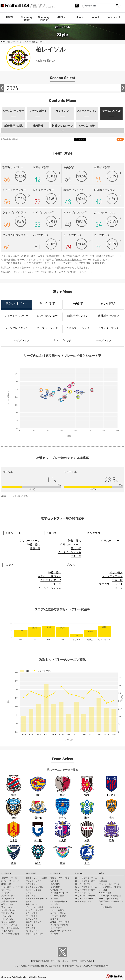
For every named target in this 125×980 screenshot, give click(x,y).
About (96, 17)
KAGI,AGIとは (105, 893)
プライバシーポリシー (61, 961)
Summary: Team (27, 18)
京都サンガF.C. (8, 913)
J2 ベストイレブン (83, 893)
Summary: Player (44, 18)
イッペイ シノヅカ (69, 552)
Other (102, 873)
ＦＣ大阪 (54, 904)
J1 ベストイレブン (83, 884)
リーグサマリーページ (70, 263)
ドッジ (119, 588)
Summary (79, 873)
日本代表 (103, 881)
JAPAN (61, 17)
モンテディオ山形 (34, 890)
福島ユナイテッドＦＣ (60, 878)
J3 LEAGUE (55, 873)
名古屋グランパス (9, 910)
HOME (10, 17)
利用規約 (36, 961)
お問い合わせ (87, 961)
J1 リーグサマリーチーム (86, 878)
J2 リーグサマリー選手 (85, 890)
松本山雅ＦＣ (56, 890)
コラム (102, 878)
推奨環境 (45, 961)
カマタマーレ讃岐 (58, 916)
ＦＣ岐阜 (54, 899)
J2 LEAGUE (31, 873)
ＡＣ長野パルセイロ (59, 893)
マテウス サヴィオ (49, 576)
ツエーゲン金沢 (57, 896)
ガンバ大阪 (6, 916)
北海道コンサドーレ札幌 (36, 878)
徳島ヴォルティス (34, 922)
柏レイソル (6, 890)
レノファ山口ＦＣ (58, 913)
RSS (120, 139)
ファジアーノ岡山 (9, 925)
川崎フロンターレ (9, 902)
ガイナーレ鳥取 (57, 910)
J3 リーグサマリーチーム (86, 896)
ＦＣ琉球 (54, 934)
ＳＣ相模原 (55, 887)
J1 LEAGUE (6, 873)
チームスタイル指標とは (69, 260)
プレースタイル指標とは (110, 896)
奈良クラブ (55, 907)
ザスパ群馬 (55, 884)
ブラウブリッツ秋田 (35, 887)
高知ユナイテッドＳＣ (60, 922)
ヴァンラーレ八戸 (34, 881)
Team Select (113, 17)
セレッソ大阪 (7, 919)
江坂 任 (35, 548)
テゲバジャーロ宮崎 (35, 934)
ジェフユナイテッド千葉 (12, 887)
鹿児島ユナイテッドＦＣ (61, 931)
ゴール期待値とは (107, 907)
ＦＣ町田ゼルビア (9, 899)
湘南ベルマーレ (33, 904)
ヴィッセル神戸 (8, 922)
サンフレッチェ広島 (10, 928)
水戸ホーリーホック (10, 881)
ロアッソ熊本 (56, 928)
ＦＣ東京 (5, 893)
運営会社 (76, 961)
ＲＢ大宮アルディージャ (36, 899)
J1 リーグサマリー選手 (85, 881)
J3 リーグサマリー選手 (85, 899)
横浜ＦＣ (30, 902)
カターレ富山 (32, 913)
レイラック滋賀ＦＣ (59, 902)
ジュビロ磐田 (32, 916)
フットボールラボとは (109, 884)
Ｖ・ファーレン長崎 (10, 934)
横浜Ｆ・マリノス (9, 904)
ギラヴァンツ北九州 (59, 925)
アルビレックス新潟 (35, 910)
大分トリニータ (33, 931)
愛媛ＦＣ (54, 919)
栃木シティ (31, 896)
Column (78, 17)
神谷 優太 (34, 545)
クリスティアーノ (30, 541)
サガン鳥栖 (31, 928)
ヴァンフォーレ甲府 (35, 907)
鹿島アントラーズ (9, 878)
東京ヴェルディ (8, 896)
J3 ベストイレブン (83, 902)
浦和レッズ (6, 884)
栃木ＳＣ (54, 881)
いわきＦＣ (31, 893)
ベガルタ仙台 (32, 884)
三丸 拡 (76, 548)
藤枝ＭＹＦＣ (32, 919)
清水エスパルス (8, 907)
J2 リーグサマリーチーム (86, 887)
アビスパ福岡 (7, 931)
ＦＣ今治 (30, 925)
